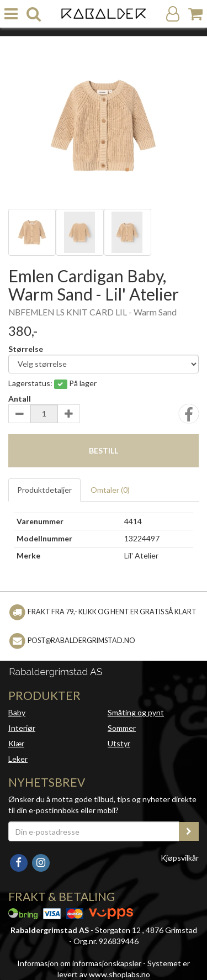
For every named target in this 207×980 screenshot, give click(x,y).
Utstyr (119, 743)
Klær (16, 743)
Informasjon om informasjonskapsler (79, 963)
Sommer (122, 728)
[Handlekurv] (195, 14)
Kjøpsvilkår (180, 858)
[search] (34, 14)
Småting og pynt (136, 712)
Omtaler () (110, 490)
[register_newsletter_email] (189, 831)
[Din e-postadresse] (94, 831)
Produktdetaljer (44, 490)
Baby (17, 712)
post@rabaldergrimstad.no (81, 640)
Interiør (22, 728)
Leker (18, 759)
